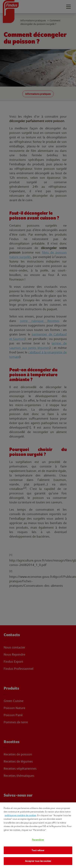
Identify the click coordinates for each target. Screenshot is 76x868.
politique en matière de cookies (20, 815)
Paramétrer (38, 840)
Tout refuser (38, 850)
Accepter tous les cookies (38, 861)
